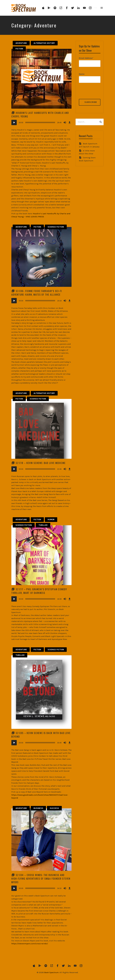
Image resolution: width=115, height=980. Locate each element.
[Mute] (65, 122)
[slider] (40, 122)
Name (82, 74)
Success (54, 808)
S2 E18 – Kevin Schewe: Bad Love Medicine (41, 463)
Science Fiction (56, 227)
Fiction (19, 49)
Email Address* (86, 58)
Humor (51, 520)
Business (38, 808)
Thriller (43, 525)
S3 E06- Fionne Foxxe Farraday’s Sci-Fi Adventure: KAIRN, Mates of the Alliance (37, 293)
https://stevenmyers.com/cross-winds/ (30, 944)
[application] (41, 122)
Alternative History (44, 43)
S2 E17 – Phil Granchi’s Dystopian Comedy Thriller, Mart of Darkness (39, 591)
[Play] (14, 122)
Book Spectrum (51, 972)
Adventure (21, 43)
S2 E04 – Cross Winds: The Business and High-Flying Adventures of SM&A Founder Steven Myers (41, 879)
